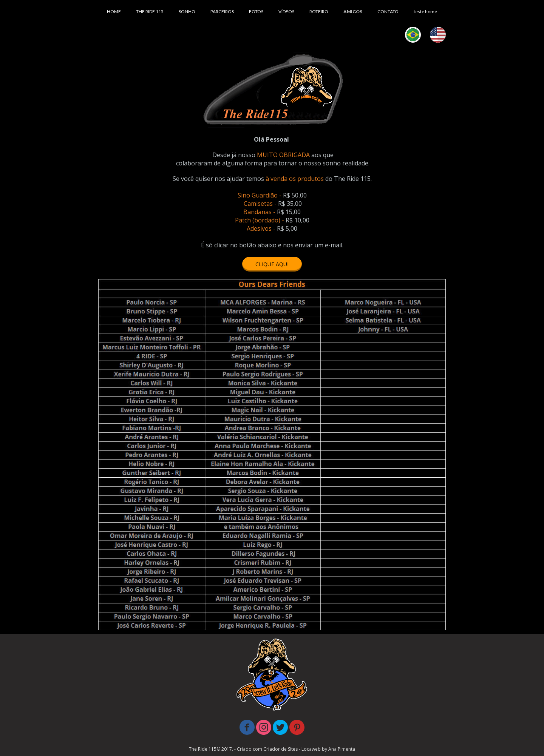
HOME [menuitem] (114, 12)
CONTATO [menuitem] (388, 12)
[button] (272, 264)
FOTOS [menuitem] (256, 12)
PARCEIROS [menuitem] (222, 12)
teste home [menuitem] (425, 12)
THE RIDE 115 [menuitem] (150, 12)
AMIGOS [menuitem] (353, 12)
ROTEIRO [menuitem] (319, 12)
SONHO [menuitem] (187, 12)
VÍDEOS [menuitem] (286, 12)
